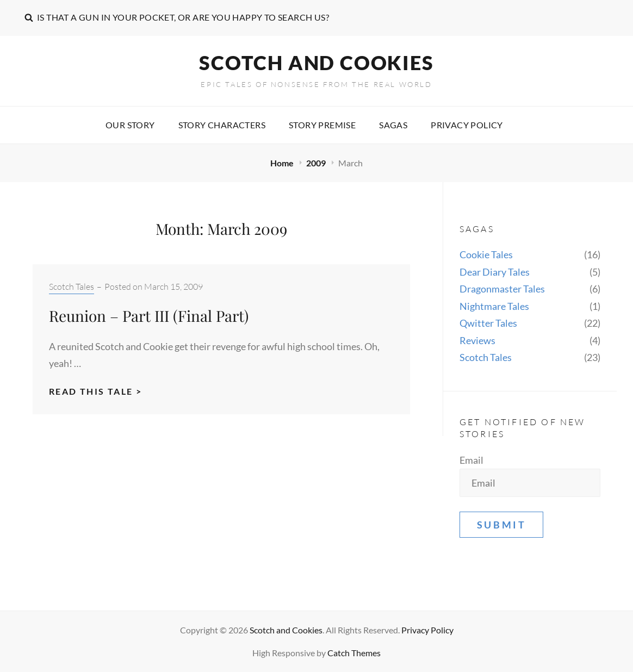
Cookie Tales (486, 254)
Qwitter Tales (488, 323)
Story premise (322, 125)
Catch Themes (354, 653)
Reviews (477, 340)
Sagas (393, 125)
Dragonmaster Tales (502, 289)
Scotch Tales (72, 287)
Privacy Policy (467, 125)
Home (283, 163)
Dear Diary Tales (495, 272)
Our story (130, 125)
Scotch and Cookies (316, 63)
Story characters (222, 125)
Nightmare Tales (494, 306)
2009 (317, 163)
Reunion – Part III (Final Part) (149, 316)
